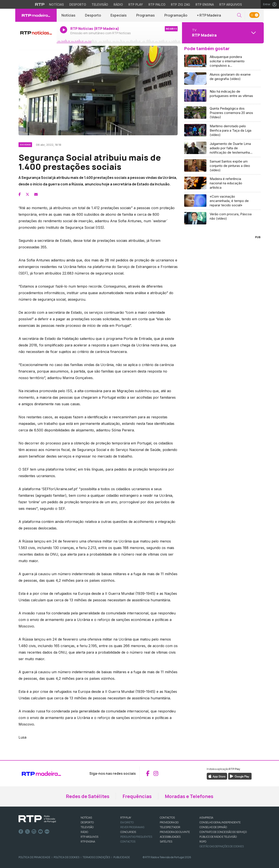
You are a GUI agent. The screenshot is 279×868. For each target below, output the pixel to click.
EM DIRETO (127, 822)
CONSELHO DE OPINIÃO (213, 827)
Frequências (137, 796)
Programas (145, 15)
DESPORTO (87, 822)
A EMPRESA (206, 818)
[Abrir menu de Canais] (222, 33)
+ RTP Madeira (209, 15)
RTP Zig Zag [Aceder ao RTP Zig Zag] (180, 4)
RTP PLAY (126, 818)
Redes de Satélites (88, 796)
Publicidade (122, 857)
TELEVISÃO (87, 827)
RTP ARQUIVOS (89, 837)
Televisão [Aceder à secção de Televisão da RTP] (100, 4)
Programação (176, 15)
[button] (239, 15)
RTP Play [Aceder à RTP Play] (136, 4)
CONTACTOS (167, 818)
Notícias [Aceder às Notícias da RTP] (56, 4)
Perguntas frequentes (136, 837)
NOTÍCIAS (86, 818)
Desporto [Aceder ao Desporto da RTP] (78, 4)
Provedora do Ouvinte (175, 832)
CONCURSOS (128, 832)
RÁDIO (84, 832)
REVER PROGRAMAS (132, 827)
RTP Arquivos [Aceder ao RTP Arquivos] (231, 4)
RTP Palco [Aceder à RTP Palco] (157, 4)
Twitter (27, 832)
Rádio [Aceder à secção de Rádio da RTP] (118, 4)
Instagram (34, 832)
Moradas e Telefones (189, 796)
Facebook (21, 832)
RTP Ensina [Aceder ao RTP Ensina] (205, 4)
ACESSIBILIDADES (170, 837)
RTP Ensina (88, 842)
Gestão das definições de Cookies (222, 846)
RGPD (203, 842)
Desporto (93, 15)
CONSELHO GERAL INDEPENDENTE (220, 822)
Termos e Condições (96, 857)
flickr (47, 832)
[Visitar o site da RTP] (40, 4)
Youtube (41, 832)
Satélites (166, 842)
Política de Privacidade (34, 857)
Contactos (128, 842)
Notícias (68, 15)
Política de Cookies (66, 857)
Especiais (119, 15)
